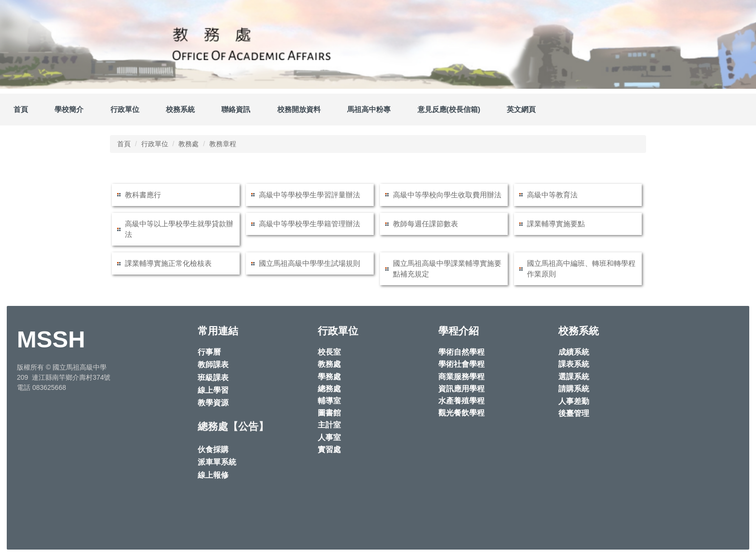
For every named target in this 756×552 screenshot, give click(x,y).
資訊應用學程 (461, 389)
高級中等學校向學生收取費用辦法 (447, 195)
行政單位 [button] (125, 109)
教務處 (189, 144)
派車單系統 (217, 462)
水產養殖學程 (461, 401)
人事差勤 (574, 401)
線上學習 (213, 390)
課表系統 (574, 364)
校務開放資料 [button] (299, 109)
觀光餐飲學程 (461, 413)
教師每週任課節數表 (425, 224)
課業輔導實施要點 (556, 224)
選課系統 (574, 377)
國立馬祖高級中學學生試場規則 (310, 263)
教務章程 (223, 144)
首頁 (21, 109)
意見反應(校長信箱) (449, 109)
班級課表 (213, 378)
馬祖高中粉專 (369, 109)
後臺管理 (574, 413)
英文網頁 (521, 109)
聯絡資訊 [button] (236, 109)
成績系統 (574, 352)
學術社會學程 (461, 364)
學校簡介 (69, 109)
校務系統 (180, 109)
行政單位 (155, 144)
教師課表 (213, 365)
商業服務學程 (461, 377)
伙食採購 (213, 449)
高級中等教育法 (552, 195)
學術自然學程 (461, 352)
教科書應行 (143, 195)
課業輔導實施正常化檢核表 (168, 263)
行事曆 (209, 352)
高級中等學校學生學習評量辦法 (310, 195)
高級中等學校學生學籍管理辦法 (310, 224)
